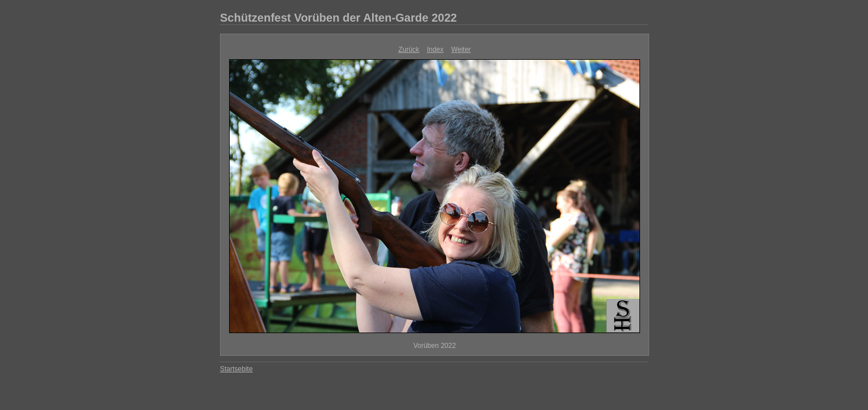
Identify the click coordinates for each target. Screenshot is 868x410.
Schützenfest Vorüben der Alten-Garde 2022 (339, 18)
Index (435, 50)
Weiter (461, 50)
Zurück (409, 50)
